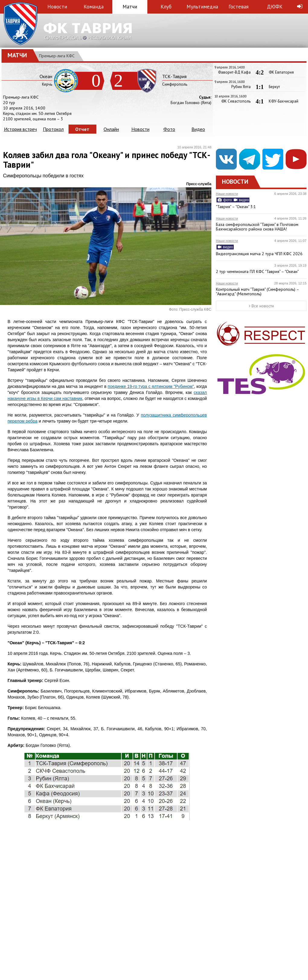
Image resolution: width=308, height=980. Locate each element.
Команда (94, 7)
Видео (198, 129)
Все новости (261, 306)
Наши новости (227, 194)
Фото (169, 129)
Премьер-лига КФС (57, 56)
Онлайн (111, 129)
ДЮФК (275, 7)
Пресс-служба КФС (195, 309)
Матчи (130, 7)
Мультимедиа (202, 7)
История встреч (20, 129)
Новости (57, 7)
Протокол (53, 129)
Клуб (166, 7)
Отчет (82, 129)
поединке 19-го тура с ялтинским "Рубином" (151, 386)
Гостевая (239, 7)
